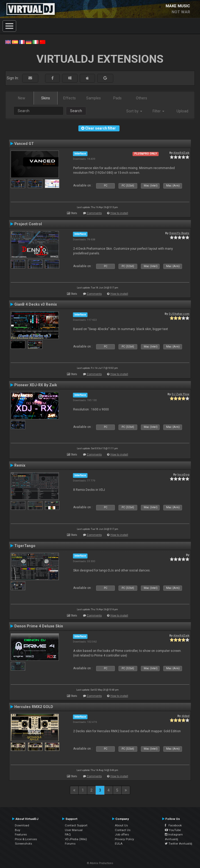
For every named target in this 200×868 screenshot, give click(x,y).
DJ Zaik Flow (180, 394)
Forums (70, 844)
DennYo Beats (179, 233)
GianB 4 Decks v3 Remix (36, 304)
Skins (46, 98)
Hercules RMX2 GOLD (34, 707)
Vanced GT (24, 144)
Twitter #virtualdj (179, 844)
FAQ (68, 834)
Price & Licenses (26, 839)
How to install (119, 213)
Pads (117, 98)
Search (76, 111)
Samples (93, 98)
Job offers (122, 834)
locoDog (183, 474)
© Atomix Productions (100, 863)
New (22, 98)
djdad (185, 716)
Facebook (173, 825)
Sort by (134, 111)
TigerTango (25, 546)
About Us (121, 825)
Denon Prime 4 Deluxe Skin (39, 626)
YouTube (173, 830)
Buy (18, 830)
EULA (119, 844)
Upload (182, 111)
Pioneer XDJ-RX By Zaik (36, 385)
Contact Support (76, 825)
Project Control (28, 224)
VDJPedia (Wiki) (76, 839)
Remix (20, 465)
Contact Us (123, 830)
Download (22, 825)
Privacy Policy (124, 839)
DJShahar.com (179, 314)
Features (21, 834)
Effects (70, 98)
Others (142, 98)
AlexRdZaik (181, 153)
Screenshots (23, 844)
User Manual (74, 830)
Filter (158, 111)
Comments (94, 213)
